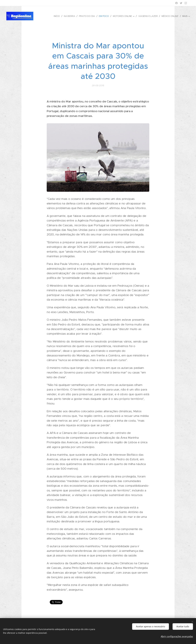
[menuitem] (57, 16)
